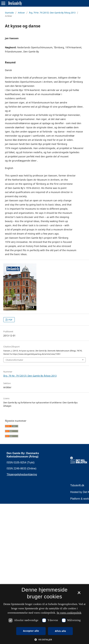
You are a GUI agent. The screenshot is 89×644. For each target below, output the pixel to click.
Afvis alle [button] (60, 631)
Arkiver (21, 13)
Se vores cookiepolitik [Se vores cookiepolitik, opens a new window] (69, 613)
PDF (10, 320)
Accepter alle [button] (31, 631)
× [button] (79, 594)
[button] (44, 640)
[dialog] (44, 614)
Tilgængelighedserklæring (22, 474)
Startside (9, 13)
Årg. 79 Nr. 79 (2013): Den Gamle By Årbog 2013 (52, 13)
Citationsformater (14, 360)
